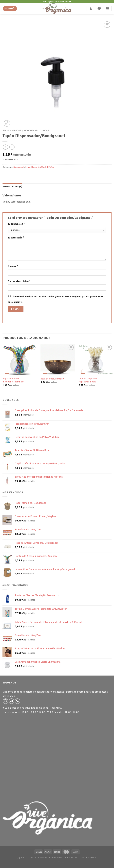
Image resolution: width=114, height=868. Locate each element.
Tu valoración (16, 238)
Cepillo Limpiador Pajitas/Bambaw (88, 380)
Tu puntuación (16, 224)
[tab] (12, 187)
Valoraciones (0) (12, 187)
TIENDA (50, 167)
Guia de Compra (88, 858)
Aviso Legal (71, 858)
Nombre (13, 266)
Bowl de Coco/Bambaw (52, 379)
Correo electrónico (19, 281)
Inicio (6, 130)
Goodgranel (31, 130)
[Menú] (10, 9)
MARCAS (17, 130)
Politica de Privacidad (50, 858)
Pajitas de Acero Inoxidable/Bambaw (13, 380)
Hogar (45, 130)
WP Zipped (62, 862)
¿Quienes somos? (27, 858)
